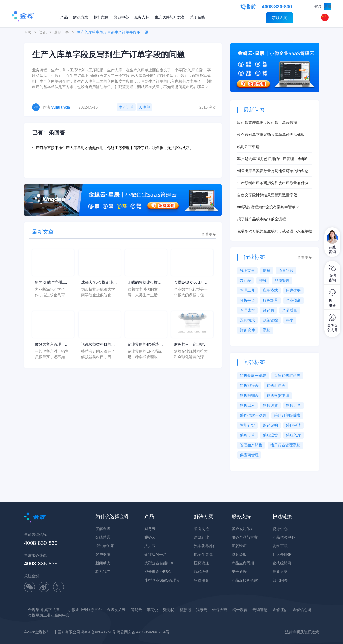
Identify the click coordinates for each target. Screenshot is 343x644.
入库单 (144, 107)
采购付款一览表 (253, 415)
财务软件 (247, 330)
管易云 (136, 610)
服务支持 (142, 17)
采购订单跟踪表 (287, 415)
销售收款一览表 (253, 376)
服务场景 (270, 300)
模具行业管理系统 (285, 445)
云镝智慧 (260, 610)
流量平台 (286, 271)
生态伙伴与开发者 (170, 17)
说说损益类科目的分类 (98, 345)
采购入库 (293, 435)
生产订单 (126, 107)
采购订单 (247, 435)
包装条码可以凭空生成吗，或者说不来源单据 (275, 231)
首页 (28, 32)
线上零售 (247, 271)
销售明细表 (249, 395)
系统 (267, 330)
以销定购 (270, 425)
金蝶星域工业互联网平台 (49, 615)
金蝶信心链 (302, 610)
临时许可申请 (248, 147)
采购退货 (270, 435)
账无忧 (169, 610)
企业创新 (293, 300)
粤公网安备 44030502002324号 (143, 632)
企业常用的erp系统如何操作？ (145, 345)
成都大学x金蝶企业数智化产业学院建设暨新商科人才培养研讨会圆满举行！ (99, 283)
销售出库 (247, 405)
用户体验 (293, 290)
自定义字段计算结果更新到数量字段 (267, 195)
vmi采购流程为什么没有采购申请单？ (268, 207)
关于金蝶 (197, 17)
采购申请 (293, 425)
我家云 (202, 610)
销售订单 (293, 405)
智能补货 (247, 425)
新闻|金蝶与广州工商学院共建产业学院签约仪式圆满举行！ (52, 283)
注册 (327, 6)
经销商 (269, 310)
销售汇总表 (276, 386)
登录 (318, 6)
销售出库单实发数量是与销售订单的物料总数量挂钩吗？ (275, 171)
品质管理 (282, 280)
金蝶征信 (280, 610)
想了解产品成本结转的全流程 (262, 219)
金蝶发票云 (116, 610)
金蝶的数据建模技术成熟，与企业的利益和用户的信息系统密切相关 (144, 283)
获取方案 (279, 18)
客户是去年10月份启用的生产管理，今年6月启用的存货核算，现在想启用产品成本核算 (274, 159)
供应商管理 (249, 455)
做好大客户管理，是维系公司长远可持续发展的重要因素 (52, 345)
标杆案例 (101, 17)
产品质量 (290, 310)
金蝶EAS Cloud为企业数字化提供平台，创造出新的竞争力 (191, 283)
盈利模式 (247, 320)
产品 (64, 17)
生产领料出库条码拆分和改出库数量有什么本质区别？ (275, 183)
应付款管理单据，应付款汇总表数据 (267, 123)
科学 (290, 320)
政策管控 (270, 320)
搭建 (267, 271)
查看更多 (209, 234)
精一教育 (240, 610)
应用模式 (270, 290)
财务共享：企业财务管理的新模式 (191, 345)
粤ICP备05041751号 (98, 632)
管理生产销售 (251, 445)
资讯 (43, 32)
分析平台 (247, 300)
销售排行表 (249, 386)
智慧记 (185, 610)
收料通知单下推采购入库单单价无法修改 (271, 135)
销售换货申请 (278, 395)
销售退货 (270, 405)
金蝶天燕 (220, 610)
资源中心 (121, 17)
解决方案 (81, 17)
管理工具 (247, 290)
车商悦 (152, 610)
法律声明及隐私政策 (302, 632)
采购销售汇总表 (287, 376)
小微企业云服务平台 (85, 610)
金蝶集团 (36, 610)
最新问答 (62, 32)
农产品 (245, 280)
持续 (263, 280)
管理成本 (247, 310)
